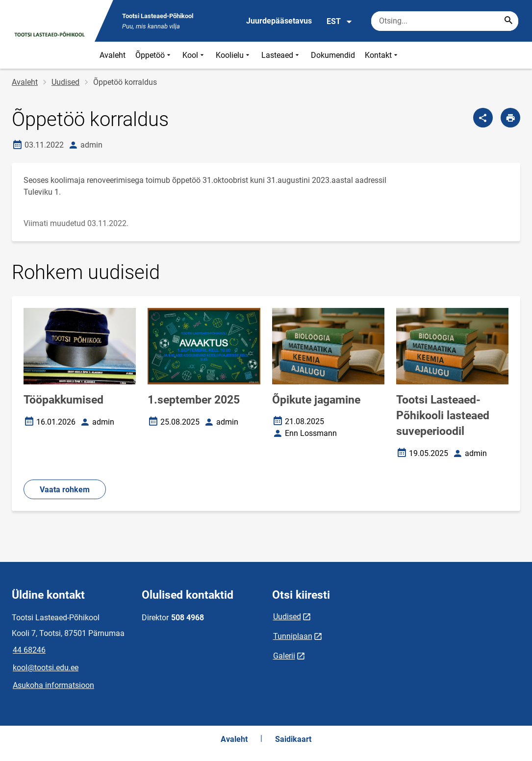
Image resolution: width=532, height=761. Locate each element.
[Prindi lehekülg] (510, 118)
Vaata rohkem (65, 490)
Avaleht (113, 55)
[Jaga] (483, 118)
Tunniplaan (293, 636)
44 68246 (29, 650)
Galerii (284, 656)
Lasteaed (281, 55)
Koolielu (234, 55)
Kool (194, 55)
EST (340, 22)
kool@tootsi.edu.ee (46, 668)
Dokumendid (333, 55)
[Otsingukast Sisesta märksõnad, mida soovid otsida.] (445, 21)
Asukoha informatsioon (53, 685)
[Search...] (508, 21)
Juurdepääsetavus (279, 21)
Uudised (65, 82)
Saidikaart (293, 739)
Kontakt (382, 55)
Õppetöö (154, 55)
